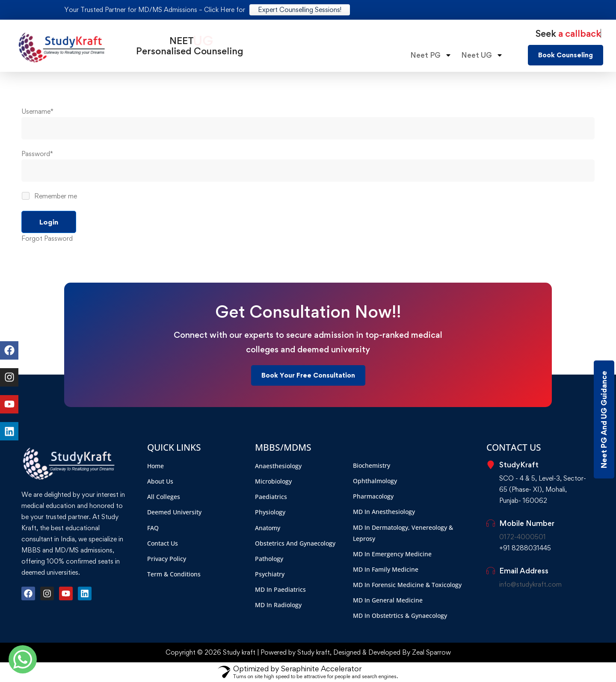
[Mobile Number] (491, 523)
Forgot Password (47, 238)
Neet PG (431, 55)
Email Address (524, 571)
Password (37, 154)
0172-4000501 (523, 537)
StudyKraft (519, 465)
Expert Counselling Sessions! (300, 10)
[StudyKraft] (491, 465)
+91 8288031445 (525, 548)
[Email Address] (491, 571)
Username (37, 111)
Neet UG (482, 55)
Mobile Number (527, 523)
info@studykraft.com (530, 584)
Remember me (50, 196)
